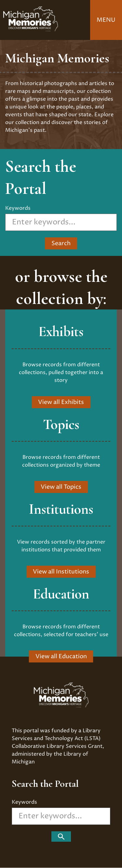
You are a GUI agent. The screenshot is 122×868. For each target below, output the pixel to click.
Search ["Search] (61, 243)
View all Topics (61, 487)
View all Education (61, 656)
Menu (106, 20)
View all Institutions (61, 572)
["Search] (61, 837)
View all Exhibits (61, 402)
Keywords (18, 208)
